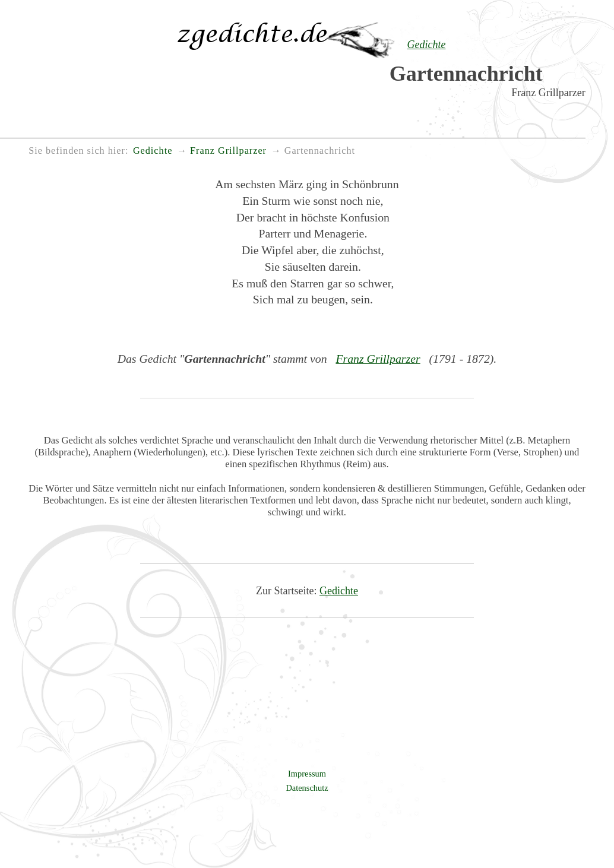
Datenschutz (307, 788)
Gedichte (339, 591)
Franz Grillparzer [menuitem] (228, 151)
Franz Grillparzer (378, 359)
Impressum (307, 774)
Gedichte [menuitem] (153, 151)
